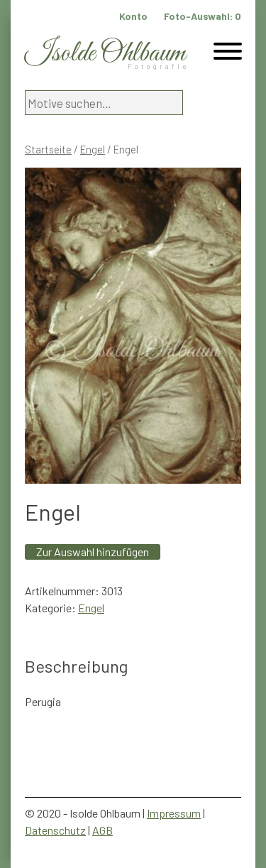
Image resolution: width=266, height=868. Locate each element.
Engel (93, 149)
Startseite (48, 149)
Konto (133, 16)
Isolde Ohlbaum (105, 54)
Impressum (174, 813)
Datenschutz (55, 830)
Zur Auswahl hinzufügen (93, 552)
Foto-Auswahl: (203, 16)
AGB (102, 830)
